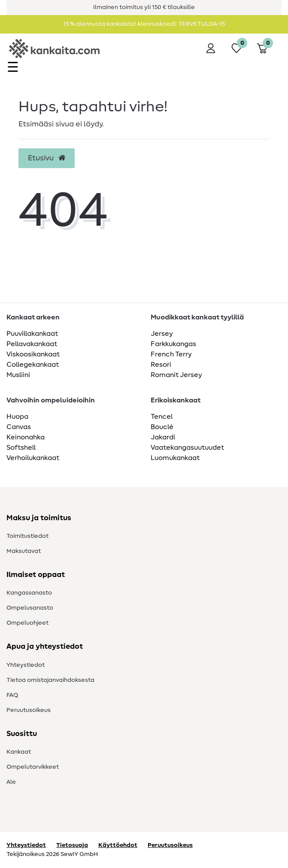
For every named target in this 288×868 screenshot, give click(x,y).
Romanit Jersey (176, 375)
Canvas (19, 427)
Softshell (21, 448)
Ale (11, 782)
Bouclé (162, 427)
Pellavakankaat (32, 344)
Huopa (17, 417)
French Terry (171, 354)
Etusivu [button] (47, 158)
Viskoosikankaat (33, 354)
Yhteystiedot (26, 665)
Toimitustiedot (27, 536)
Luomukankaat (175, 458)
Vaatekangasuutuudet (187, 448)
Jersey (162, 334)
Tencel (162, 417)
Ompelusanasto (30, 608)
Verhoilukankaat (33, 458)
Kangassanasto (29, 593)
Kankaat (19, 752)
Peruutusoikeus (29, 710)
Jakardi (163, 437)
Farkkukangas (173, 344)
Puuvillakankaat (32, 334)
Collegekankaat (33, 365)
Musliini (18, 375)
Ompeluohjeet (27, 623)
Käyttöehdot (118, 845)
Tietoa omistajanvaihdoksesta (50, 680)
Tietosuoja (72, 845)
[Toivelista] (236, 48)
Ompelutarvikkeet (33, 767)
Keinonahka (26, 437)
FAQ (12, 695)
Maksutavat (24, 551)
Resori (161, 365)
